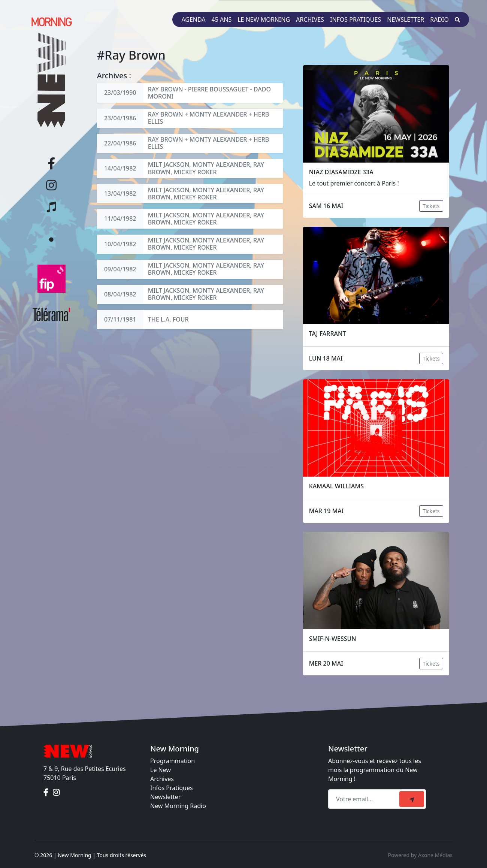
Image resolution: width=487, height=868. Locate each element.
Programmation (173, 761)
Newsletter (406, 19)
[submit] (412, 799)
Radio (439, 19)
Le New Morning (264, 19)
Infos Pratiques (172, 788)
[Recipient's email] (365, 799)
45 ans (222, 19)
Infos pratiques (356, 19)
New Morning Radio (178, 806)
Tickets (431, 206)
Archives (310, 19)
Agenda (193, 19)
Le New (161, 770)
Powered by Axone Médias (420, 855)
